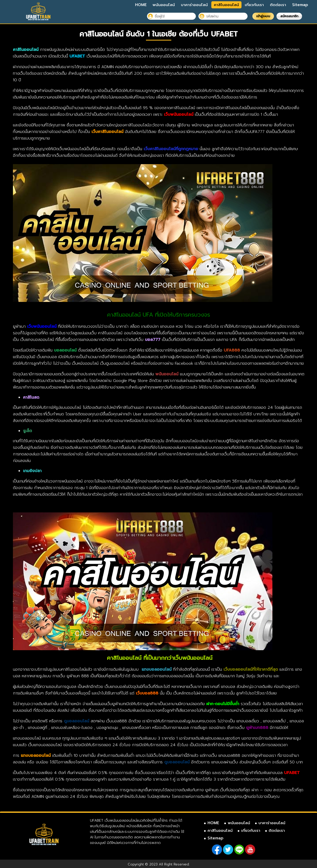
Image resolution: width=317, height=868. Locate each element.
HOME (141, 5)
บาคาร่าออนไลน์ (194, 5)
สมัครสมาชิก (289, 16)
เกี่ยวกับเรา (254, 5)
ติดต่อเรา (278, 5)
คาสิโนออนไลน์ (226, 5)
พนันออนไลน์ (164, 5)
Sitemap (300, 5)
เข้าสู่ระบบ (263, 16)
